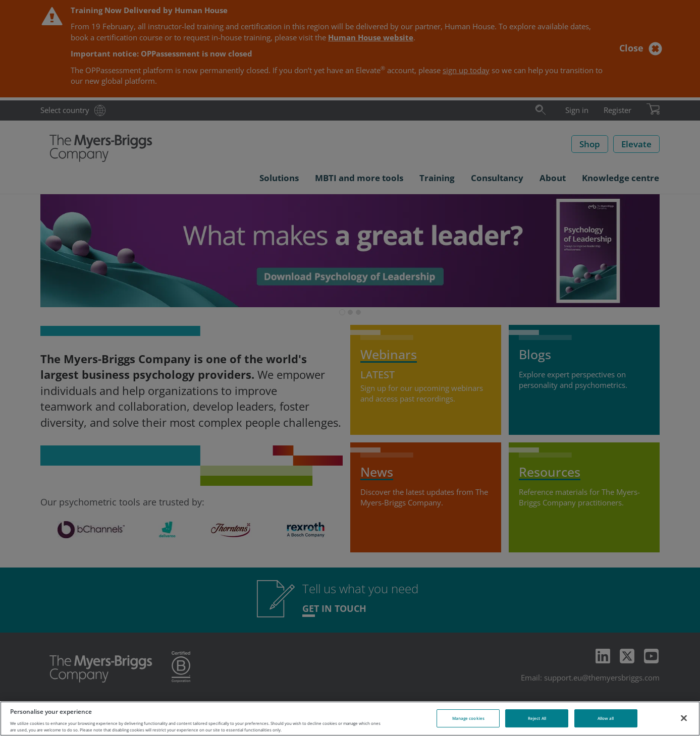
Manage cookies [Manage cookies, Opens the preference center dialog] (468, 718)
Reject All (537, 718)
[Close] (684, 718)
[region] (350, 719)
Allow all (606, 718)
